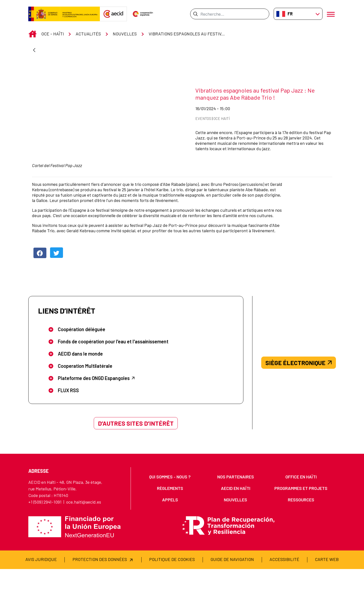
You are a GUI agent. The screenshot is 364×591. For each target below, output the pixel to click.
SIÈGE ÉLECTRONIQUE (299, 385)
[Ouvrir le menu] (331, 14)
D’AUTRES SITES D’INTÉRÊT (136, 445)
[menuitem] (170, 499)
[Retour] (34, 50)
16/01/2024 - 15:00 (227, 105)
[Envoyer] (195, 14)
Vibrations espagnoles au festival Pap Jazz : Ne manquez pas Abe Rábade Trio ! (255, 90)
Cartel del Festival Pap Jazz (57, 158)
